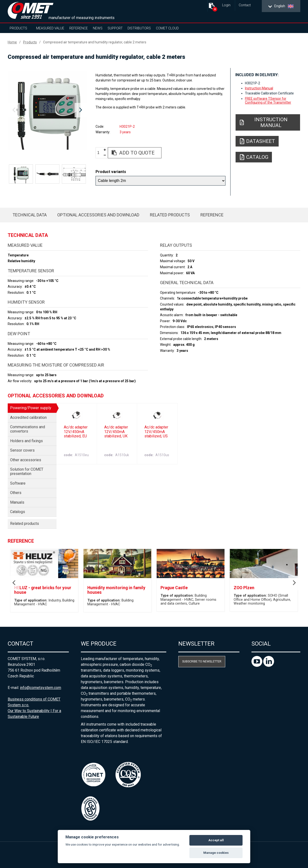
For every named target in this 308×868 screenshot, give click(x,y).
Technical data (30, 215)
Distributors (139, 28)
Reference (79, 28)
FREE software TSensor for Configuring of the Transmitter (268, 100)
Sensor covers (22, 450)
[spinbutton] (100, 153)
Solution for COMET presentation (27, 471)
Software (18, 483)
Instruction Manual (259, 88)
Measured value (50, 28)
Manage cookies (216, 853)
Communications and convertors (28, 429)
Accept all (216, 840)
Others (16, 493)
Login (226, 5)
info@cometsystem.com (41, 688)
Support (115, 28)
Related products (170, 215)
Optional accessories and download (98, 215)
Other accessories (26, 460)
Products (18, 28)
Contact (245, 5)
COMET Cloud (167, 28)
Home (12, 42)
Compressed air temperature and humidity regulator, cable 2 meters (95, 42)
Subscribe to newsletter (202, 661)
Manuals (17, 502)
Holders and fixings (26, 441)
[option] (47, 110)
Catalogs (18, 512)
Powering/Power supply (31, 408)
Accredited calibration (28, 417)
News (98, 28)
